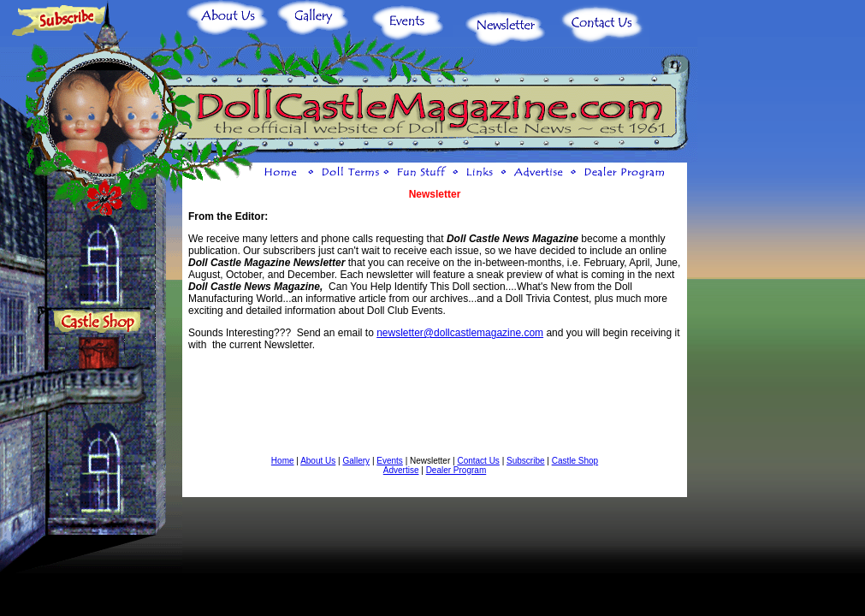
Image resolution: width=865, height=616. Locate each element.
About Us (318, 461)
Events (390, 461)
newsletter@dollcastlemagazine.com (460, 333)
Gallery (356, 461)
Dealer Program (456, 470)
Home (283, 461)
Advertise (401, 470)
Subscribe (525, 461)
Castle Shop (575, 461)
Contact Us (478, 461)
